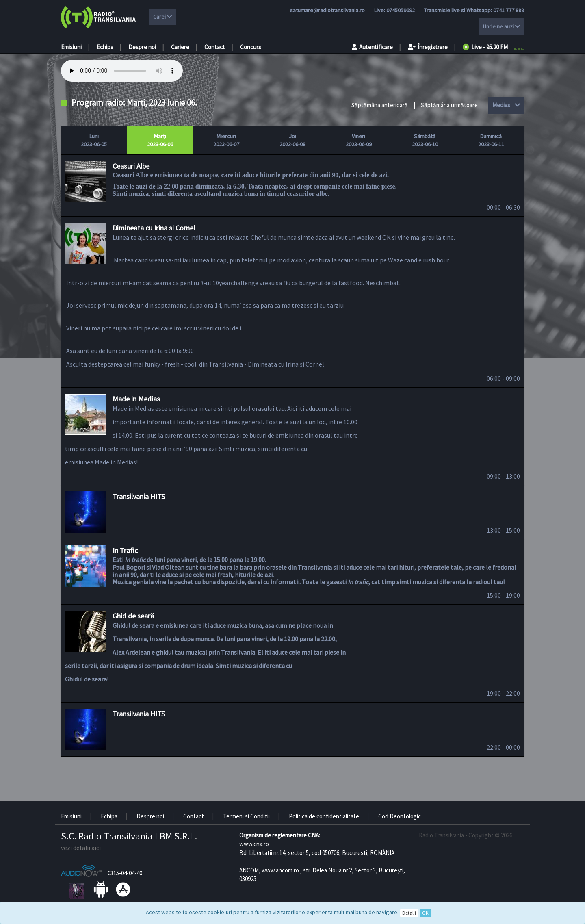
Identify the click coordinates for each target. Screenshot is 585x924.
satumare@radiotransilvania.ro (327, 10)
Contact (215, 47)
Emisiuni (71, 47)
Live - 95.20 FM (485, 47)
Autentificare (372, 47)
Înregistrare (428, 47)
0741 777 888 (509, 10)
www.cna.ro (254, 844)
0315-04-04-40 (125, 873)
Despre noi (142, 47)
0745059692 (401, 10)
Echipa (105, 47)
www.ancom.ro (280, 870)
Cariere (180, 47)
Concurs (251, 47)
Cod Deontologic (400, 816)
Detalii (409, 913)
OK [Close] (425, 913)
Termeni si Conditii (246, 816)
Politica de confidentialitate (324, 816)
